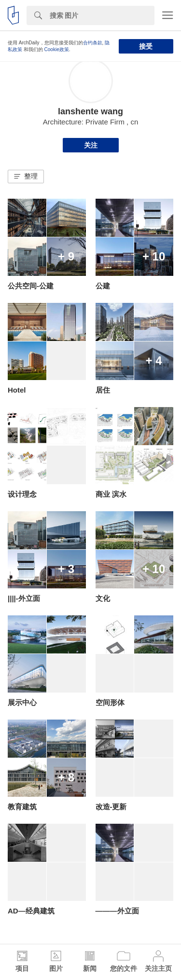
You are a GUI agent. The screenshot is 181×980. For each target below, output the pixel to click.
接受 (146, 46)
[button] (26, 177)
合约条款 (93, 43)
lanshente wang (90, 111)
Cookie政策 (57, 49)
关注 (91, 145)
